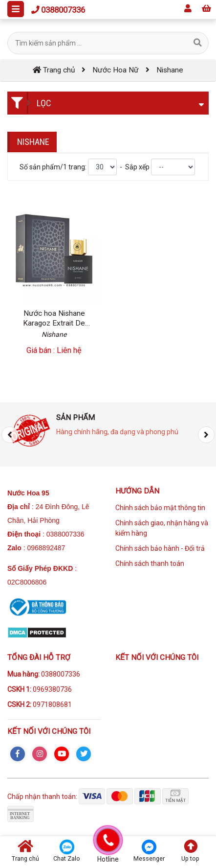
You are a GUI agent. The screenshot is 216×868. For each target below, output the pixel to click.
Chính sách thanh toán (150, 563)
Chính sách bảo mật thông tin (160, 508)
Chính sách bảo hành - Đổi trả (160, 548)
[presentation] (10, 435)
